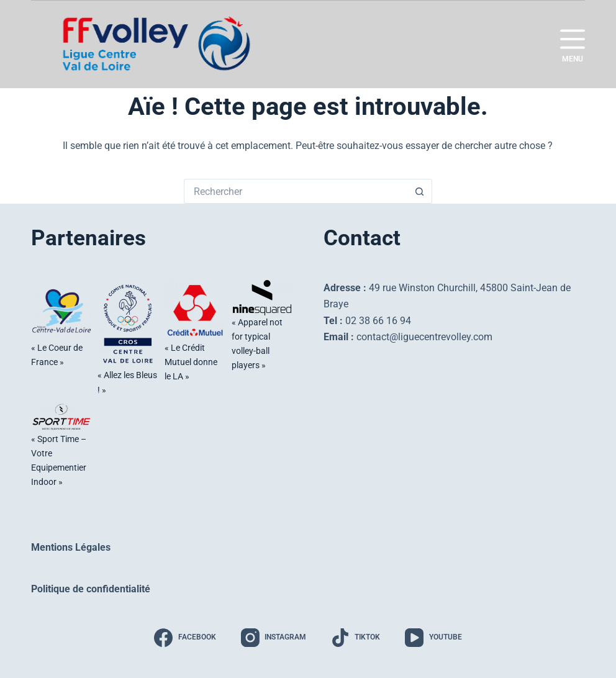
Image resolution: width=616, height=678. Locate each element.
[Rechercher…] (296, 191)
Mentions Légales (71, 547)
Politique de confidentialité (91, 589)
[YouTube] (433, 638)
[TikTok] (356, 638)
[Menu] (573, 45)
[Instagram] (274, 638)
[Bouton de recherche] (420, 191)
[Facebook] (185, 638)
